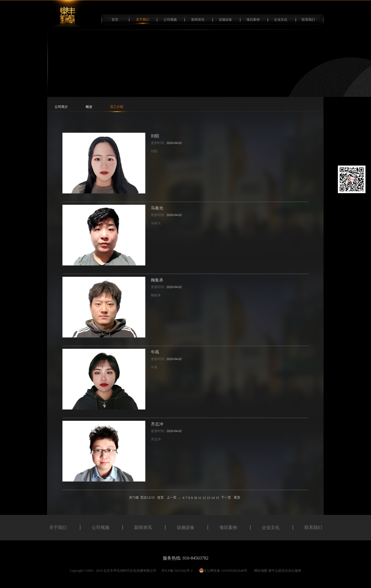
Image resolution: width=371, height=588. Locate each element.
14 (213, 498)
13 (209, 498)
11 (200, 498)
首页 (115, 20)
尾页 (237, 497)
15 (217, 498)
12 (204, 498)
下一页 (226, 497)
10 (195, 498)
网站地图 (260, 571)
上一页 (172, 497)
